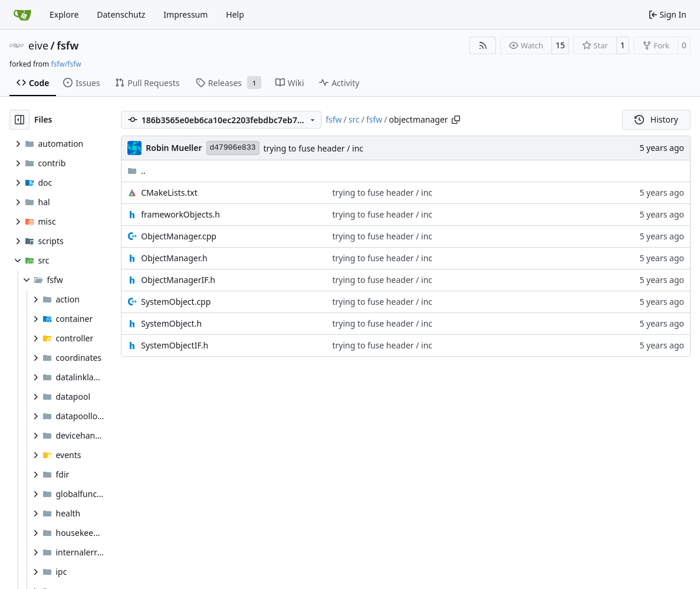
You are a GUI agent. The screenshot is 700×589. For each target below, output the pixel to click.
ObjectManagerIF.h (178, 280)
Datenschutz (121, 14)
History (656, 119)
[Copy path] (456, 120)
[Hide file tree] (19, 120)
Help (235, 14)
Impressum (185, 14)
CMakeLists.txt (169, 193)
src (354, 119)
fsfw (68, 45)
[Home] (22, 15)
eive (38, 45)
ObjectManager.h (174, 258)
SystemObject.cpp (176, 302)
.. (137, 171)
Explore (64, 14)
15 (560, 45)
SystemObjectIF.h (175, 345)
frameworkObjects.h (180, 214)
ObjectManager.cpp (179, 236)
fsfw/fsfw (66, 64)
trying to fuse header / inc (314, 148)
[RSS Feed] (483, 45)
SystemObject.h (171, 323)
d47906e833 (233, 148)
